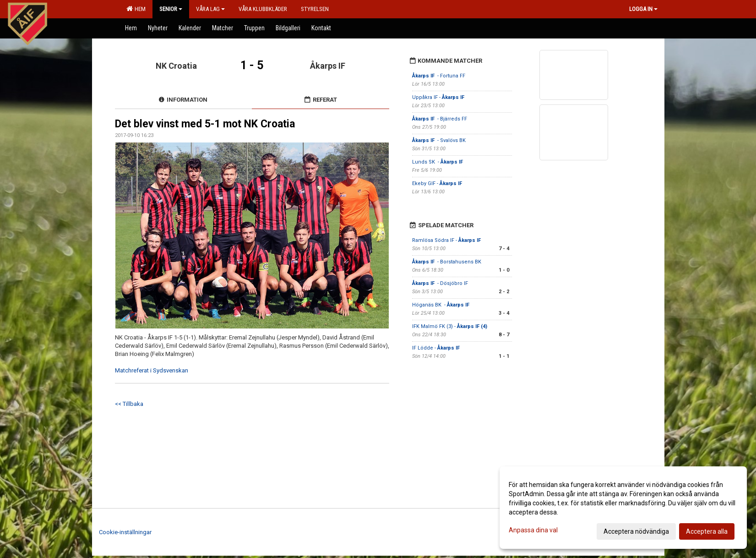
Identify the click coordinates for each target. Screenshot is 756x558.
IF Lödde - (437, 348)
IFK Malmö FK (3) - (450, 326)
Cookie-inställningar (125, 532)
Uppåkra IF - (439, 97)
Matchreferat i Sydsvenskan (152, 370)
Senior (171, 9)
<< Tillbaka (129, 404)
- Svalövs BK (439, 140)
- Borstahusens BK (447, 262)
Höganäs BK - (441, 305)
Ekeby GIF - (438, 183)
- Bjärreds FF (440, 119)
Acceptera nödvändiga (636, 531)
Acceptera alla (707, 531)
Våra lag (210, 9)
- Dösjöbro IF (440, 283)
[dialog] (623, 508)
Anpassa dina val (533, 530)
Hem (136, 9)
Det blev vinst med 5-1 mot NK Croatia (205, 124)
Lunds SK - (438, 162)
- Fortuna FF (439, 76)
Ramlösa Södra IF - (447, 240)
